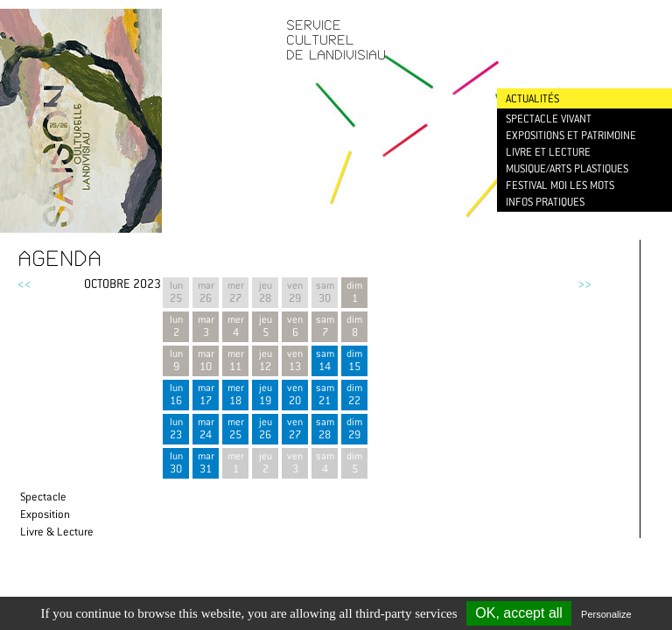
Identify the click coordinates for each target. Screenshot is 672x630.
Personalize (606, 614)
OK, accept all (519, 613)
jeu (265, 394)
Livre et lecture (548, 152)
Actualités (532, 98)
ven (295, 394)
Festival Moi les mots (560, 185)
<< (24, 283)
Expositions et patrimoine (571, 135)
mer (235, 394)
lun (176, 394)
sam (325, 360)
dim (354, 360)
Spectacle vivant (549, 119)
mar (206, 394)
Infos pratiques (545, 202)
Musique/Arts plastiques (567, 168)
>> (584, 283)
